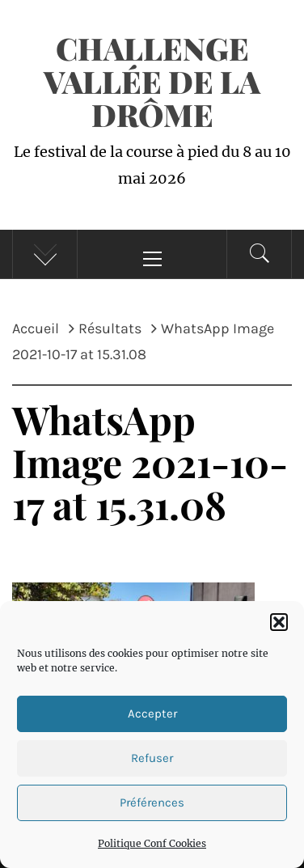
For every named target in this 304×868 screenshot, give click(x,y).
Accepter (152, 713)
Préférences (152, 802)
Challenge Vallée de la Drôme (152, 81)
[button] (279, 622)
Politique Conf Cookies (152, 843)
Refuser (152, 758)
